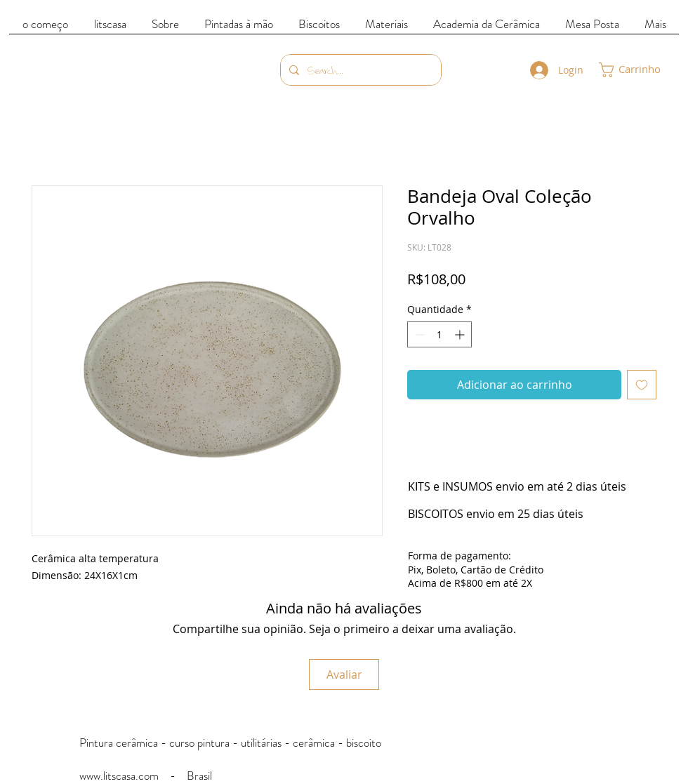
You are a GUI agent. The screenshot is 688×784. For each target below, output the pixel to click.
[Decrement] (418, 334)
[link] (639, 70)
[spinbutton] (439, 334)
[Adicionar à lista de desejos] (642, 385)
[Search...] (359, 70)
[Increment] (461, 334)
